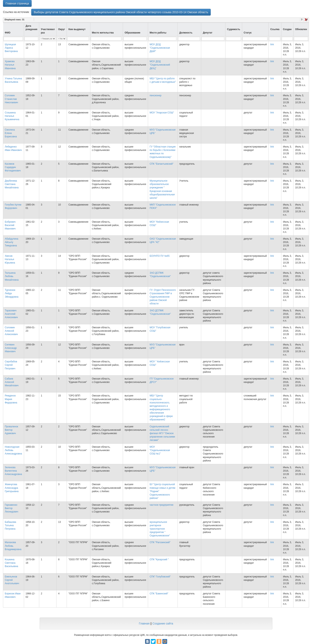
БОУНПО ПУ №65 (160, 256)
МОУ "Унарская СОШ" (162, 113)
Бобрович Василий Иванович (10, 225)
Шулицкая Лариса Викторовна (11, 48)
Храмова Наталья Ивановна (10, 65)
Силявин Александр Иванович (11, 348)
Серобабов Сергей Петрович (11, 365)
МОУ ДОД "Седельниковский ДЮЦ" (160, 65)
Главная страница (17, 3)
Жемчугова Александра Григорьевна (12, 488)
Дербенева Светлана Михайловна (12, 184)
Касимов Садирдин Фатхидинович (13, 167)
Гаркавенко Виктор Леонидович (12, 508)
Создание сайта (163, 623)
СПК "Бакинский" (159, 594)
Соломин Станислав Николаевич (11, 99)
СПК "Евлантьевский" (162, 164)
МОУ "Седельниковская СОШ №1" (160, 450)
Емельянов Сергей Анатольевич (12, 580)
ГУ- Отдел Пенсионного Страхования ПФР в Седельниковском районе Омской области (163, 297)
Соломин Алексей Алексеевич (11, 331)
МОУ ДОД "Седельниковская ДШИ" (160, 48)
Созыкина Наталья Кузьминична (12, 116)
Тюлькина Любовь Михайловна (12, 276)
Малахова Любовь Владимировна (13, 546)
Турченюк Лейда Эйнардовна (12, 293)
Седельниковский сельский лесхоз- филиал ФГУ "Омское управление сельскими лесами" (162, 433)
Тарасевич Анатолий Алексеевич (11, 314)
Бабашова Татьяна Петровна (10, 525)
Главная (144, 623)
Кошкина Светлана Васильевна (11, 563)
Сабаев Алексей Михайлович (12, 382)
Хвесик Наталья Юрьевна (10, 259)
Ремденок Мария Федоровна (11, 399)
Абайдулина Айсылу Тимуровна (12, 242)
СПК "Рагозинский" (160, 542)
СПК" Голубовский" (160, 577)
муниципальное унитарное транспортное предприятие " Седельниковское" (160, 529)
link (272, 44)
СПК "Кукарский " (159, 559)
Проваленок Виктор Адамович (11, 430)
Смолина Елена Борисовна (11, 133)
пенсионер (156, 95)
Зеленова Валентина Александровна (13, 471)
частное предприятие (162, 505)
